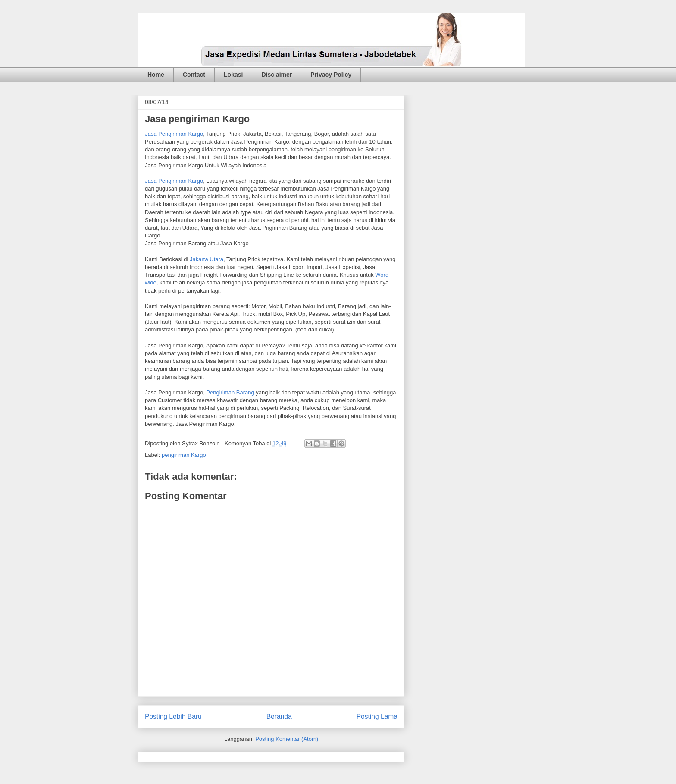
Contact (194, 75)
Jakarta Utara (207, 259)
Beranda (279, 717)
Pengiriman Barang (230, 392)
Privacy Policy (331, 75)
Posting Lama (377, 717)
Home (156, 75)
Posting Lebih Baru (173, 717)
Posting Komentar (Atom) (287, 739)
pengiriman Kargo (184, 455)
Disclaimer (277, 75)
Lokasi (233, 75)
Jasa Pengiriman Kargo (174, 134)
